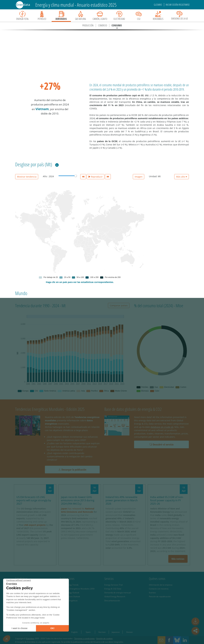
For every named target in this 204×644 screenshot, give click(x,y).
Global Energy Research (115, 596)
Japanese (116, 632)
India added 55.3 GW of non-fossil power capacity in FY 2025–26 (167, 500)
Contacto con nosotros (159, 589)
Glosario (158, 5)
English (74, 632)
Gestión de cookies (104, 638)
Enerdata (30, 638)
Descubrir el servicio (162, 444)
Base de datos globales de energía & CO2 (133, 409)
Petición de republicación (160, 596)
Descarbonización (112, 600)
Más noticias (178, 559)
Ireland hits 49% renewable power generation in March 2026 (122, 500)
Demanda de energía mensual (118, 593)
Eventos (152, 593)
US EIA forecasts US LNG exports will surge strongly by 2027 (34, 500)
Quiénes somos (157, 579)
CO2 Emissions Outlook (70, 596)
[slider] (76, 176)
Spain (88, 632)
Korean (130, 632)
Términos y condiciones (84, 638)
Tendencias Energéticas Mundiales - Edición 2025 (50, 409)
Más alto (182, 177)
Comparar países (119, 305)
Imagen (139, 177)
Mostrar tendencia (27, 177)
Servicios (109, 579)
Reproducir (96, 177)
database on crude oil (162, 427)
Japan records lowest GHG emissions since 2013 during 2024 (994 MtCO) (78, 500)
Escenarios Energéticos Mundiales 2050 (77, 589)
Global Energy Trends (69, 585)
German (102, 632)
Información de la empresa (161, 585)
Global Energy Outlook (69, 593)
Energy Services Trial (113, 585)
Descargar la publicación (72, 470)
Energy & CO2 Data (113, 589)
